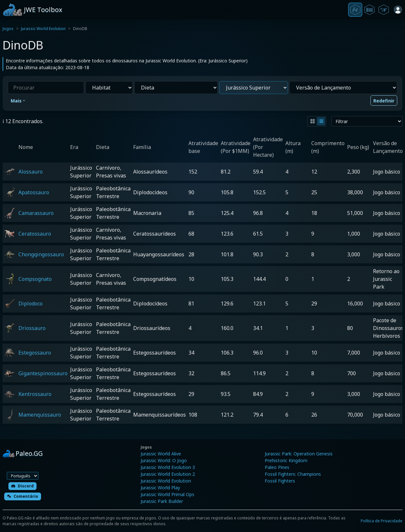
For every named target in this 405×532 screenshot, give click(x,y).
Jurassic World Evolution (43, 29)
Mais (18, 101)
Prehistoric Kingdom (286, 460)
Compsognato (35, 279)
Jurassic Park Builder (162, 501)
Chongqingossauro (41, 254)
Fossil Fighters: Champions (293, 474)
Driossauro (32, 328)
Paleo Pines (277, 467)
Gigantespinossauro (43, 373)
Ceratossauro (35, 234)
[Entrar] (398, 10)
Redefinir (384, 101)
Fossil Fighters (280, 481)
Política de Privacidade (382, 521)
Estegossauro (35, 353)
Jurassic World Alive (161, 454)
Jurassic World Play (160, 488)
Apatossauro (34, 192)
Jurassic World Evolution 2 (168, 474)
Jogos (8, 29)
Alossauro (31, 172)
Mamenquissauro (40, 415)
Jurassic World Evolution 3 (168, 467)
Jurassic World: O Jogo (164, 460)
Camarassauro (36, 213)
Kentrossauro (35, 394)
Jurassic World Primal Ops (167, 494)
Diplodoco (31, 303)
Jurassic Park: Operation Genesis (299, 454)
